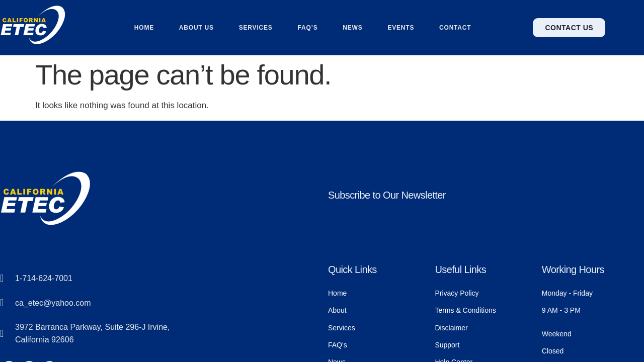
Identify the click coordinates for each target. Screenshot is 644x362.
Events (401, 28)
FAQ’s (307, 28)
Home (144, 28)
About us (196, 28)
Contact (456, 28)
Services (256, 28)
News (352, 28)
